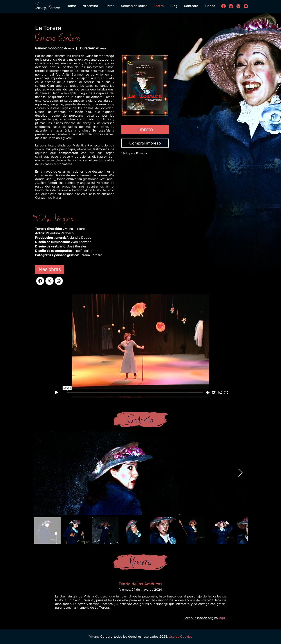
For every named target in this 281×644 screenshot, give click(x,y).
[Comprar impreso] (145, 143)
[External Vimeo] (140, 346)
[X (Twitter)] (50, 281)
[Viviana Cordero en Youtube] (246, 6)
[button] (180, 636)
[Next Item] (240, 473)
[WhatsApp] (59, 281)
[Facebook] (40, 281)
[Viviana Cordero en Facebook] (223, 6)
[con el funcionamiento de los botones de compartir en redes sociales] (238, 6)
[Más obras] (50, 270)
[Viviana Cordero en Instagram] (231, 6)
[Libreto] (145, 130)
